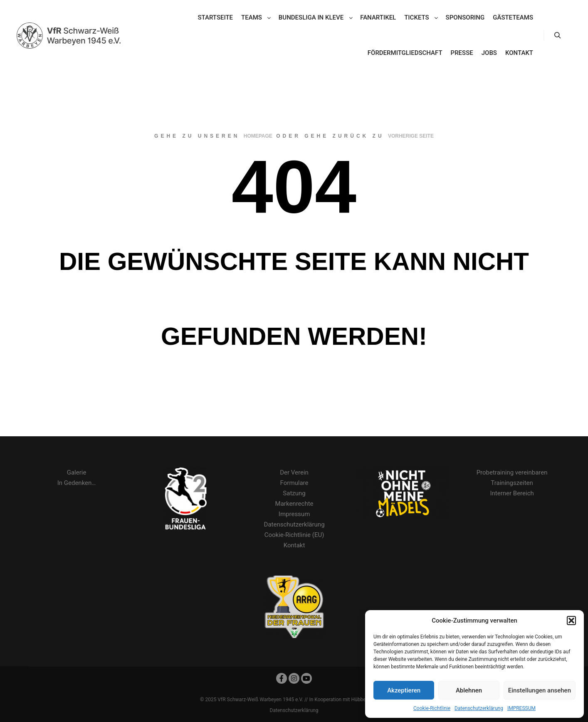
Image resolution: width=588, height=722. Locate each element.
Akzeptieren (404, 690)
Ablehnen (469, 690)
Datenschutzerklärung (479, 708)
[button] (571, 621)
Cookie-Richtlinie (432, 708)
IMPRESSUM (521, 708)
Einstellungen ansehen (540, 690)
